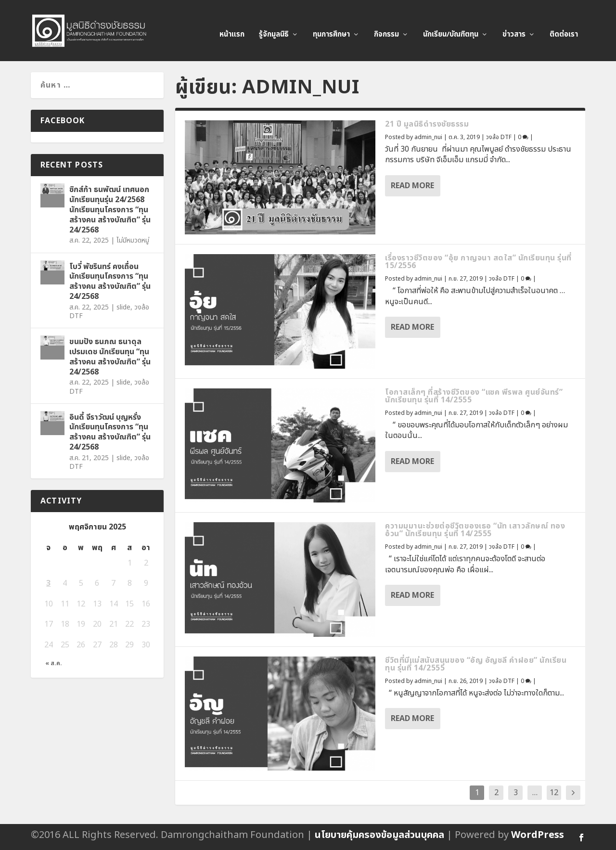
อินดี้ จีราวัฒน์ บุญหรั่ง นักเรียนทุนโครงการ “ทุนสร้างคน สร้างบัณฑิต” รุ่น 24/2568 (110, 432)
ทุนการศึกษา (331, 27)
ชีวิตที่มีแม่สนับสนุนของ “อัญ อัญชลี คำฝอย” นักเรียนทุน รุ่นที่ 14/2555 (476, 664)
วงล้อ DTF (499, 137)
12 (554, 793)
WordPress (538, 835)
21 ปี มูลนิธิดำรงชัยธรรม (427, 124)
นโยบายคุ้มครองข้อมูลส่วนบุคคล (379, 835)
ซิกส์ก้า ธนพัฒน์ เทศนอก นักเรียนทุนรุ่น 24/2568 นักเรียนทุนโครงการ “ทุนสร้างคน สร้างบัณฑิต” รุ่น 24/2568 (110, 210)
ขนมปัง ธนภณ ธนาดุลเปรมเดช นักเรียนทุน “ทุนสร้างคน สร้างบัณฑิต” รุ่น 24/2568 (110, 357)
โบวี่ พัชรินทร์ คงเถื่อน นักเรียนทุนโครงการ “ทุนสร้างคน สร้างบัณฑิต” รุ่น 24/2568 (110, 282)
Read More (412, 186)
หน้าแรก (232, 27)
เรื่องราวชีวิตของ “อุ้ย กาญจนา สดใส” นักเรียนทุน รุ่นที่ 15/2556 (478, 262)
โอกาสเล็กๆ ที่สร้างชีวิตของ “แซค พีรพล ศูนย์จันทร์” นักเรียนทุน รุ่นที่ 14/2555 (474, 396)
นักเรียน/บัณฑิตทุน (451, 27)
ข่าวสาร (514, 27)
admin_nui (428, 137)
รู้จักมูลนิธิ (274, 27)
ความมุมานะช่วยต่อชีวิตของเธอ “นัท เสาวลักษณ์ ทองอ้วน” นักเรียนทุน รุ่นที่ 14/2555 (475, 530)
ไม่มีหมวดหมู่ (133, 240)
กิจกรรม (386, 27)
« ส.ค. (54, 664)
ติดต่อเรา (564, 27)
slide (123, 307)
